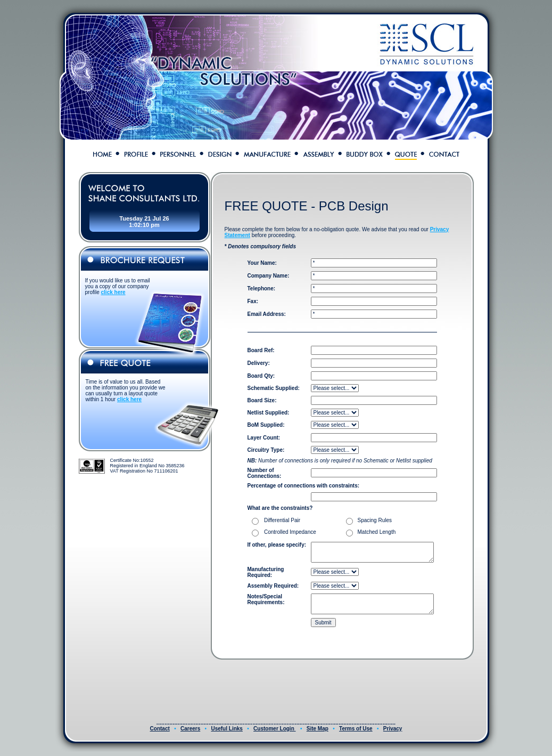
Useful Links (226, 729)
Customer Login (274, 729)
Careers (190, 729)
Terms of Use (356, 729)
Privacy (393, 729)
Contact (160, 729)
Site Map (318, 729)
